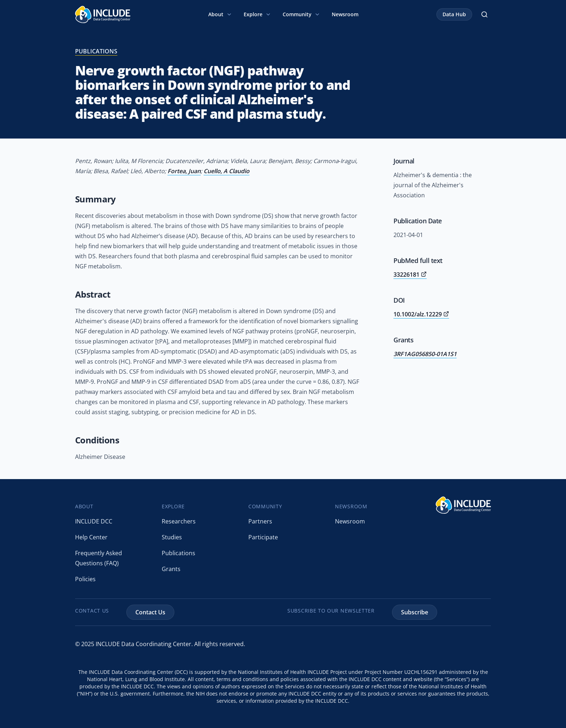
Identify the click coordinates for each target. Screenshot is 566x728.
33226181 (410, 275)
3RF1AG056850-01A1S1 (425, 354)
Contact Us (150, 612)
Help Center (91, 537)
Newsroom (345, 14)
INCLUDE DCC (94, 521)
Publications (178, 553)
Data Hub (454, 14)
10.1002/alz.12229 (421, 314)
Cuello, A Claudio (227, 171)
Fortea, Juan (184, 171)
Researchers (179, 521)
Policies (85, 579)
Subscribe (415, 612)
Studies (172, 537)
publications (96, 51)
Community (301, 14)
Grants (171, 569)
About (220, 14)
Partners (260, 521)
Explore (257, 14)
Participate (263, 537)
